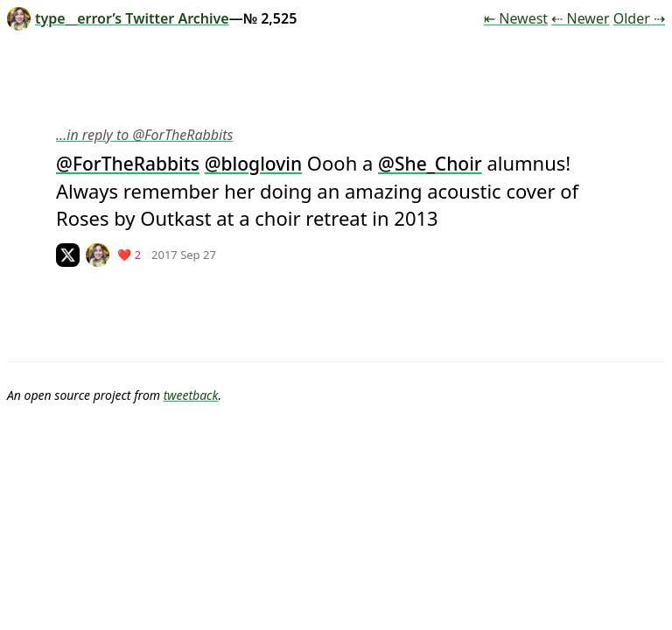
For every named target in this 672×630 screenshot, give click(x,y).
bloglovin (262, 164)
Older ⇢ (639, 18)
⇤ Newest (516, 18)
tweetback (191, 395)
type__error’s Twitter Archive (118, 18)
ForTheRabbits (136, 164)
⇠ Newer (580, 18)
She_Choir (438, 164)
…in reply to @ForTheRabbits (144, 135)
